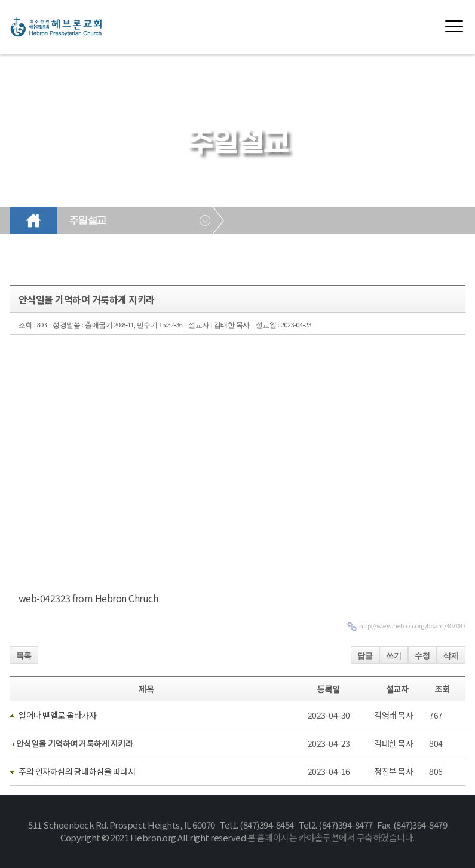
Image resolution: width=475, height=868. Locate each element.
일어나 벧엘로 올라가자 (57, 715)
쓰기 (394, 656)
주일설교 (88, 221)
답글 (365, 656)
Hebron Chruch (127, 598)
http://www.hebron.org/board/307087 (412, 625)
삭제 (451, 656)
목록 (24, 656)
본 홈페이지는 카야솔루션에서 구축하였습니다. (331, 837)
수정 (422, 656)
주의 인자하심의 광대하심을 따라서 (77, 771)
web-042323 (45, 598)
